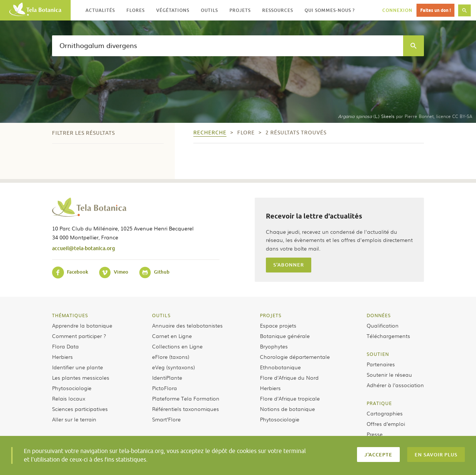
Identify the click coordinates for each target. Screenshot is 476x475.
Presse (375, 434)
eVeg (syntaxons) (173, 367)
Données (379, 315)
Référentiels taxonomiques (186, 409)
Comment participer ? (79, 336)
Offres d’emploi (386, 424)
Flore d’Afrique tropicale (290, 398)
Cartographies (385, 413)
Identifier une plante (78, 367)
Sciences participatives (80, 409)
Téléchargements (388, 336)
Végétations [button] (173, 10)
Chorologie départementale (295, 357)
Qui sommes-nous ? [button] (330, 10)
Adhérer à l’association (395, 385)
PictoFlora (165, 388)
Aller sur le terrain (74, 419)
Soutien (378, 354)
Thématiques (70, 315)
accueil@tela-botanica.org (83, 248)
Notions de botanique (287, 409)
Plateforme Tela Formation (186, 398)
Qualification (383, 325)
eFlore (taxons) (171, 357)
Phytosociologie (72, 388)
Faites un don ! (435, 10)
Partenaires (381, 364)
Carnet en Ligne (172, 336)
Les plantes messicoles (81, 377)
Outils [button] (209, 10)
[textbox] (228, 46)
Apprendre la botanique (82, 325)
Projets (271, 315)
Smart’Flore (166, 419)
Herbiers (62, 357)
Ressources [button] (278, 10)
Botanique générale (285, 336)
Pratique (379, 403)
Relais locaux (69, 398)
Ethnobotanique (280, 367)
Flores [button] (136, 10)
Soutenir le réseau (389, 374)
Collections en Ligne (177, 346)
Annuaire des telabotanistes (187, 325)
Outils (161, 315)
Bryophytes (274, 346)
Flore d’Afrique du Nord (289, 377)
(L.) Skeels (366, 116)
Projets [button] (240, 10)
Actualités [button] (100, 10)
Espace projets (278, 325)
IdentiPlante (167, 377)
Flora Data (65, 346)
